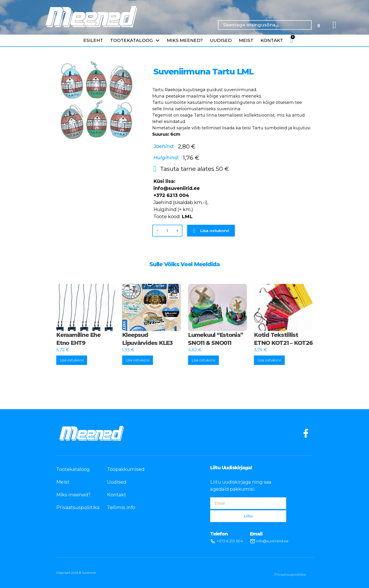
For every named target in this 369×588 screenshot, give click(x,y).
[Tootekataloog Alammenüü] (158, 40)
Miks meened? (185, 40)
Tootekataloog (132, 40)
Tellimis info (121, 507)
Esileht (93, 40)
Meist (246, 40)
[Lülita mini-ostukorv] (291, 41)
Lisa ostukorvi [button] (72, 360)
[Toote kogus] (167, 231)
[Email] (248, 503)
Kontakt (272, 40)
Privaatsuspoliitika (75, 507)
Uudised (221, 40)
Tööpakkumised (125, 469)
